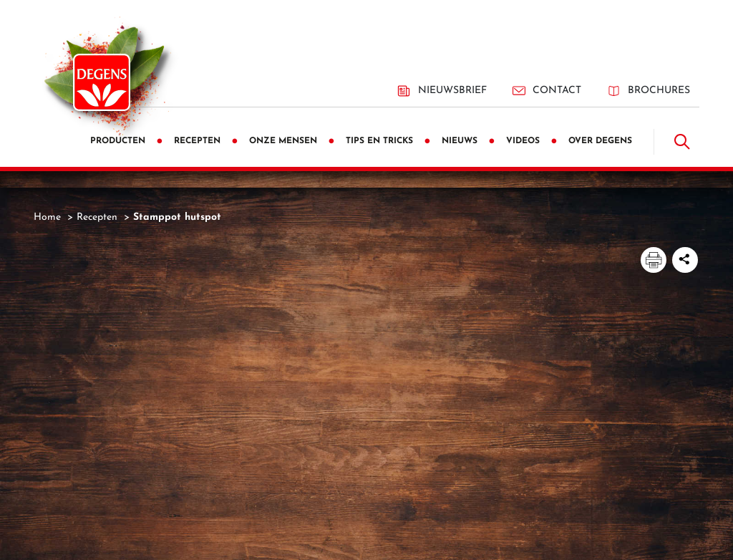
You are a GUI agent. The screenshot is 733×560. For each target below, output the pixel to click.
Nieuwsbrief (442, 91)
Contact (547, 91)
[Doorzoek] (682, 142)
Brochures (649, 91)
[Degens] (102, 82)
